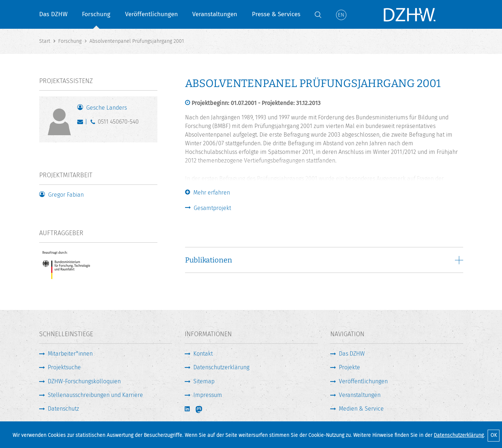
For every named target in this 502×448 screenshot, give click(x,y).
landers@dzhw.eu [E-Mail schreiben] (82, 123)
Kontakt (203, 354)
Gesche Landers (107, 108)
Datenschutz (63, 409)
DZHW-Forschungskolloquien (84, 381)
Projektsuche (64, 367)
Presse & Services (276, 14)
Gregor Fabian (66, 195)
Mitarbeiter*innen (70, 354)
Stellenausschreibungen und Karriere (95, 395)
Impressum (208, 395)
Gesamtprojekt (212, 208)
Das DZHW (53, 14)
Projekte (349, 367)
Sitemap (204, 381)
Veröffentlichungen (151, 14)
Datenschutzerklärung (459, 435)
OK (494, 435)
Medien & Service (361, 409)
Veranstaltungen (215, 14)
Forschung (96, 14)
